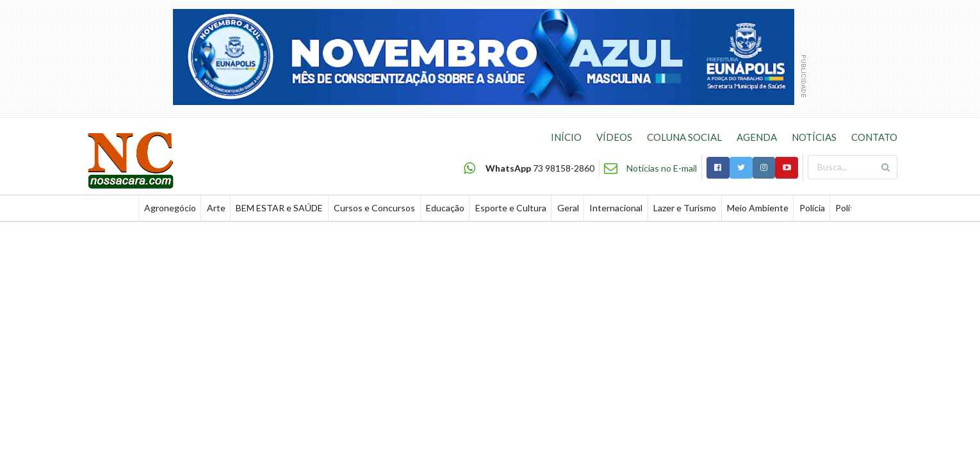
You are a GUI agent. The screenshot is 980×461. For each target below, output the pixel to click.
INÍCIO (566, 137)
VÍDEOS (614, 137)
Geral (568, 208)
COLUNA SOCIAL (684, 137)
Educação (445, 208)
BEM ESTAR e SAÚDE (279, 208)
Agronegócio (170, 208)
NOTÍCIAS (814, 137)
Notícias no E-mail (662, 168)
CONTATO (874, 137)
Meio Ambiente (758, 208)
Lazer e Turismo (685, 208)
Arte (216, 208)
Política (850, 208)
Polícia (812, 208)
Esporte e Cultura (511, 208)
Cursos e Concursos (374, 208)
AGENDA (757, 137)
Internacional (616, 208)
